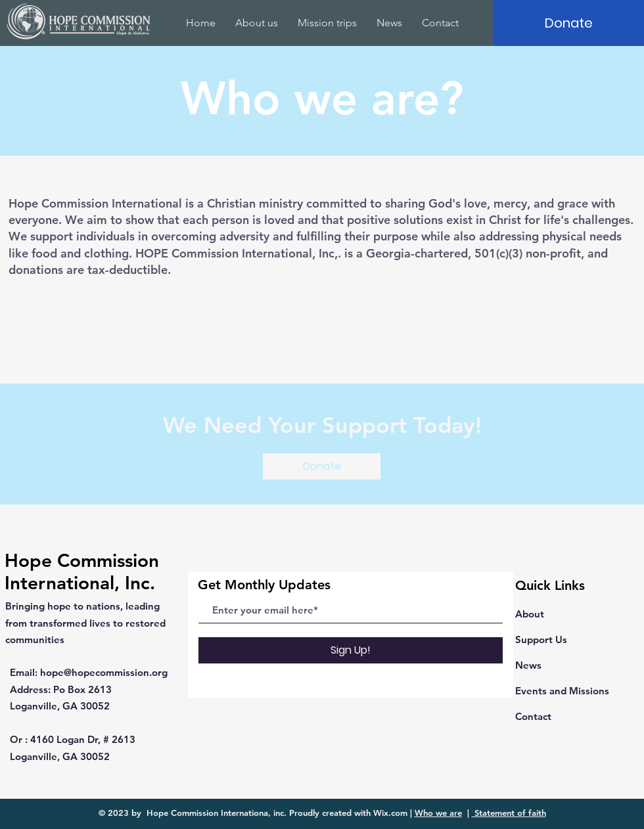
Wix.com (390, 813)
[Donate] (568, 23)
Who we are (438, 813)
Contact (533, 716)
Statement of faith (509, 813)
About (530, 614)
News (528, 665)
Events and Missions (562, 691)
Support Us (541, 639)
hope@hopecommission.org (104, 672)
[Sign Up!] (351, 650)
